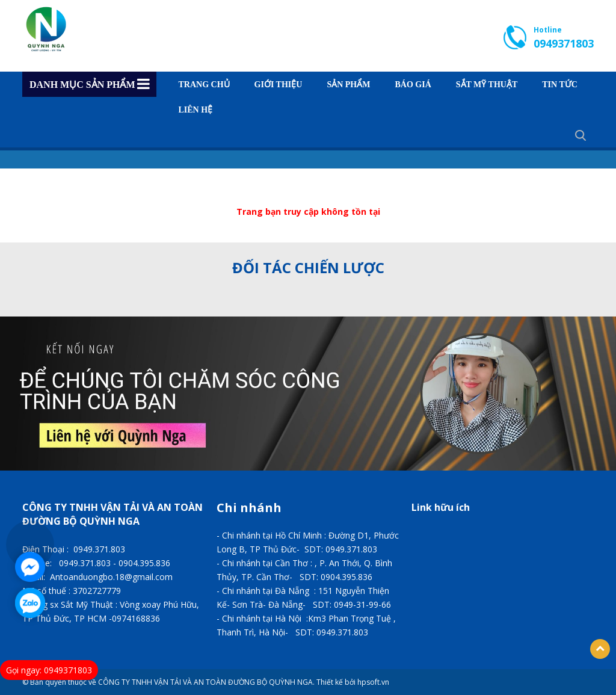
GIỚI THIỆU (279, 85)
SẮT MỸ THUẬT (487, 85)
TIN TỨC (560, 85)
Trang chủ (204, 85)
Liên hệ (196, 110)
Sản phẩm (348, 85)
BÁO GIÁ (413, 85)
